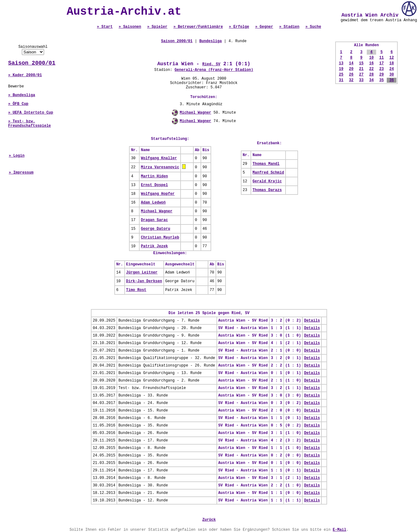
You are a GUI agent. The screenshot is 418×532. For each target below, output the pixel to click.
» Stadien (289, 27)
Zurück (209, 520)
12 (391, 58)
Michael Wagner (195, 113)
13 (341, 63)
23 (381, 69)
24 (391, 69)
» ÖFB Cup (18, 104)
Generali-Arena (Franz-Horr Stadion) (214, 70)
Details (312, 321)
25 (341, 75)
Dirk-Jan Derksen (144, 281)
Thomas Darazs (267, 190)
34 (371, 80)
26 (351, 75)
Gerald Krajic (267, 181)
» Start (105, 27)
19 (341, 69)
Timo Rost (136, 290)
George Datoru (156, 229)
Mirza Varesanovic (160, 167)
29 (381, 75)
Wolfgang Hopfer (158, 194)
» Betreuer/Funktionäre (198, 27)
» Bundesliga (22, 95)
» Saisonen (130, 27)
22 (371, 69)
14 (351, 63)
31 (341, 80)
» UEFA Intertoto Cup (31, 113)
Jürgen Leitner (142, 273)
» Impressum (21, 173)
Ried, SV (211, 64)
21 (361, 69)
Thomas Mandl (266, 164)
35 (381, 80)
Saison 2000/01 (32, 63)
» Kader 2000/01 (25, 75)
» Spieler (157, 27)
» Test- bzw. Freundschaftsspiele (30, 124)
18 (391, 63)
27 (361, 75)
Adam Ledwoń (153, 203)
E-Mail (339, 530)
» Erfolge (239, 27)
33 (361, 80)
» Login (17, 156)
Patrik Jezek (154, 246)
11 (381, 58)
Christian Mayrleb (160, 238)
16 (371, 63)
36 (391, 80)
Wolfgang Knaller (159, 158)
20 (351, 69)
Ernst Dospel (154, 185)
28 (371, 75)
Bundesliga (211, 41)
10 (371, 58)
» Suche (313, 27)
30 (391, 75)
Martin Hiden (154, 176)
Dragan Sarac (154, 220)
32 (351, 80)
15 (361, 63)
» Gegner (264, 27)
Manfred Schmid (268, 173)
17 (381, 63)
